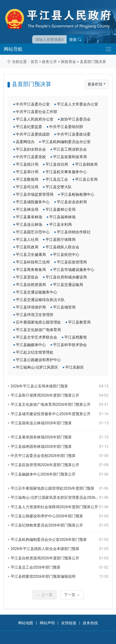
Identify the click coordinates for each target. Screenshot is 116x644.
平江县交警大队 (59, 187)
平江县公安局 (86, 179)
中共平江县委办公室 (33, 104)
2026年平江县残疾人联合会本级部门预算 (60, 549)
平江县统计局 (27, 164)
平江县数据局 (27, 179)
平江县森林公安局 (60, 209)
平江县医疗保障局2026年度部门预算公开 (60, 395)
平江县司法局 (27, 187)
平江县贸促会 (27, 277)
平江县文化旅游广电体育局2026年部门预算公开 (60, 405)
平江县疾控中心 (66, 255)
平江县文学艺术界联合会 (36, 337)
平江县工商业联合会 (70, 149)
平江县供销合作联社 (74, 232)
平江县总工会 (57, 179)
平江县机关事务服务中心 (66, 172)
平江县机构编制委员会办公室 (66, 142)
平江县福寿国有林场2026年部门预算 (60, 447)
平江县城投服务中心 (33, 202)
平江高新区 (75, 367)
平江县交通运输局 (68, 285)
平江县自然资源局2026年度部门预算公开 (60, 558)
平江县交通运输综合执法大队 (40, 300)
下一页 (72, 595)
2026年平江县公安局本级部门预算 (60, 386)
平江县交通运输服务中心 (36, 292)
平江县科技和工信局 (33, 262)
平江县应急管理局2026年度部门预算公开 (60, 465)
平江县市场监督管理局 (35, 194)
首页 (34, 62)
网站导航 (13, 49)
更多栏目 (95, 84)
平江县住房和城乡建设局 (66, 277)
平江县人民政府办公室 (35, 119)
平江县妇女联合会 (31, 149)
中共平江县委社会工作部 (36, 112)
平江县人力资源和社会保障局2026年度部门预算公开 (60, 507)
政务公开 (49, 62)
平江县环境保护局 (31, 307)
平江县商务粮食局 (31, 270)
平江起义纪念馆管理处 (35, 352)
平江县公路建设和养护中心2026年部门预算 (60, 516)
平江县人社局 (27, 240)
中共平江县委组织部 (66, 127)
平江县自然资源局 (31, 285)
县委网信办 (25, 142)
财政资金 (68, 62)
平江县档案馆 (76, 337)
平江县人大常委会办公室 (77, 104)
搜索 (75, 40)
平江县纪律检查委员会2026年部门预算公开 (60, 525)
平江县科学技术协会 (70, 345)
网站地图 (26, 623)
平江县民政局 (27, 247)
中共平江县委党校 (31, 157)
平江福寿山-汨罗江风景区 (37, 367)
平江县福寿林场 (62, 217)
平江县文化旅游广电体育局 (38, 330)
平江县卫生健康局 (31, 255)
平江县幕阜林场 (29, 217)
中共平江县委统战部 (33, 134)
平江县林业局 (27, 209)
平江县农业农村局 (72, 202)
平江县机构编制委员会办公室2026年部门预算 (60, 540)
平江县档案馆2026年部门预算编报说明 (60, 577)
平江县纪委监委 (29, 127)
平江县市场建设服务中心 (74, 270)
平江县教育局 (79, 322)
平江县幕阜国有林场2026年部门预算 (60, 437)
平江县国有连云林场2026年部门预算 (60, 423)
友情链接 (69, 623)
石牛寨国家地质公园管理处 (38, 322)
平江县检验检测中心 (77, 194)
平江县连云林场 (29, 224)
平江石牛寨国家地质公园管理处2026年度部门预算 (60, 488)
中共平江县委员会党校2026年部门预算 (60, 456)
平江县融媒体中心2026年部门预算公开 (60, 474)
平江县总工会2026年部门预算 (60, 567)
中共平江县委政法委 (74, 134)
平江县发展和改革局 (70, 157)
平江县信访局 (57, 164)
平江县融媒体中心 (31, 345)
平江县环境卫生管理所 (35, 315)
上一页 (44, 595)
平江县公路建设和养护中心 (38, 360)
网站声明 (47, 623)
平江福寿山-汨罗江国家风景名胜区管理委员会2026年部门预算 (60, 498)
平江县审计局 (27, 172)
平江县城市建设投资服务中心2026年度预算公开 (60, 414)
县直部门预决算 (93, 62)
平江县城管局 (64, 307)
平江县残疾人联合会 (62, 247)
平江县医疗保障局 (60, 240)
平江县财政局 (86, 164)
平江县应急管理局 (72, 262)
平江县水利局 (60, 224)
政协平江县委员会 (76, 119)
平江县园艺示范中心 (33, 232)
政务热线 (90, 623)
